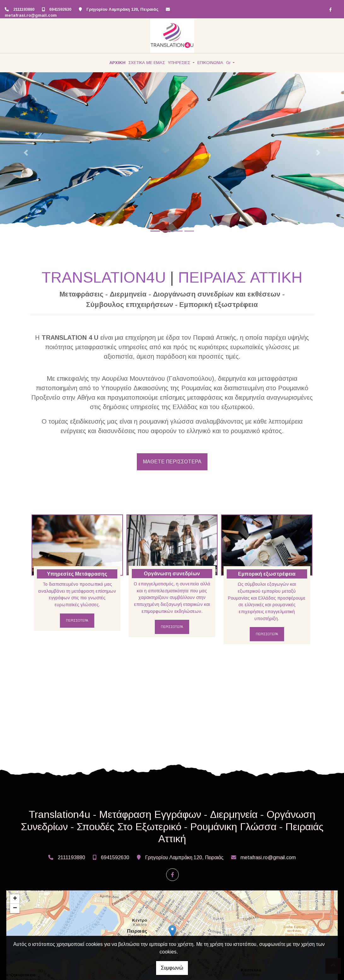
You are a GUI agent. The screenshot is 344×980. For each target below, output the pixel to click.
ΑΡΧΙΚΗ (117, 63)
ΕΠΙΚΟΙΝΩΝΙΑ (210, 63)
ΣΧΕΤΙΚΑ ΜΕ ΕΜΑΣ (147, 63)
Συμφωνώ (172, 968)
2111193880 (24, 9)
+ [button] (15, 899)
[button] (26, 153)
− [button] (15, 908)
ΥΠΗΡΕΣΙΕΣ (180, 63)
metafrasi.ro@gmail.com (31, 15)
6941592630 (60, 9)
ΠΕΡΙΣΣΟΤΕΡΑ (77, 621)
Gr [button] (229, 63)
